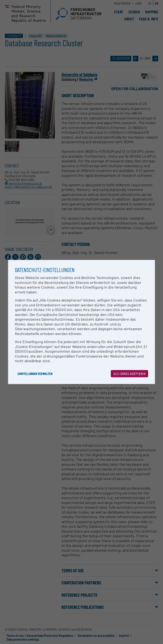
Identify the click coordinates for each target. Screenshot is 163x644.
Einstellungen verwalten (35, 374)
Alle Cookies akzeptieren (129, 374)
